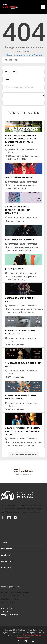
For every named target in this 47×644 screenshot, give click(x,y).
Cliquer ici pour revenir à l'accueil (24, 55)
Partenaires (6, 567)
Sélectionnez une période (24, 87)
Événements (7, 549)
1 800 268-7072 (8, 612)
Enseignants (7, 555)
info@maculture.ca (10, 615)
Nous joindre (7, 561)
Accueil (4, 543)
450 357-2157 (7, 608)
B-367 (28, 635)
